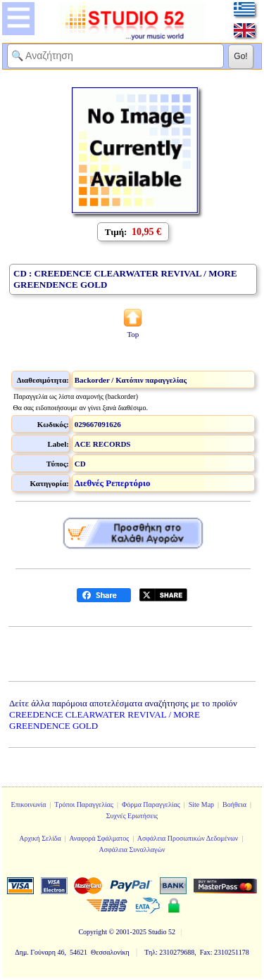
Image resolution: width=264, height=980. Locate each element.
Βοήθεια (234, 804)
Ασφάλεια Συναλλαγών (132, 849)
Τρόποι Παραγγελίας (84, 804)
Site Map (201, 804)
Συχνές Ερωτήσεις (132, 816)
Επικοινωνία (29, 804)
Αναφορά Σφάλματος (99, 838)
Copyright (93, 932)
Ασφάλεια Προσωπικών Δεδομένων (188, 838)
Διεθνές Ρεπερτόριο (113, 483)
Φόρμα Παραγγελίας (151, 804)
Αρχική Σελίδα (40, 838)
